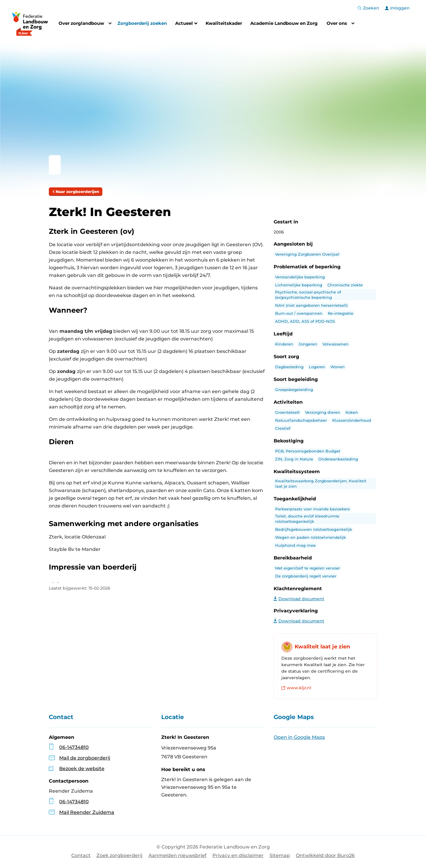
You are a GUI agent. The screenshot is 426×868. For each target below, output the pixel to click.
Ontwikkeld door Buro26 (325, 855)
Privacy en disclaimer (238, 855)
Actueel (186, 24)
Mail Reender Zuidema (82, 812)
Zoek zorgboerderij (120, 855)
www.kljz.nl (296, 688)
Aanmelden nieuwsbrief (177, 855)
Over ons (337, 23)
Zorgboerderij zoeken (142, 23)
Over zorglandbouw (81, 23)
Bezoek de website (82, 769)
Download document (299, 599)
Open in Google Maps (299, 737)
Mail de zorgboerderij (85, 758)
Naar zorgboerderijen (76, 192)
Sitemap (280, 855)
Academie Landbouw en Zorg (284, 23)
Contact (81, 855)
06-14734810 (74, 747)
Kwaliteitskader (224, 23)
